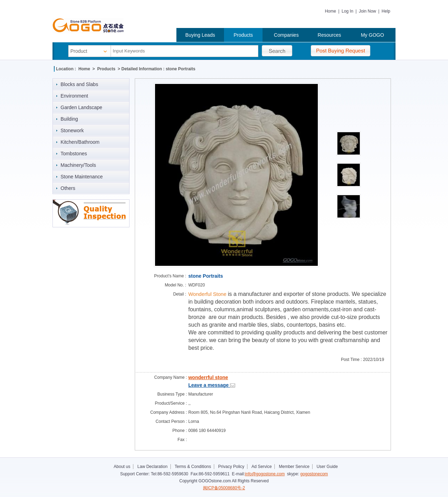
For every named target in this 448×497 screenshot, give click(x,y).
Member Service (294, 467)
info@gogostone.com (265, 474)
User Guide (327, 467)
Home (330, 11)
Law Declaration (153, 467)
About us (122, 467)
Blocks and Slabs (79, 84)
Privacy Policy (231, 467)
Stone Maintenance (82, 177)
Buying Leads (200, 35)
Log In (347, 11)
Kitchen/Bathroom (80, 142)
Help (386, 11)
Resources (330, 35)
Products (243, 35)
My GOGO (372, 35)
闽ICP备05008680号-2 (224, 488)
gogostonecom (314, 474)
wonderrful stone (208, 377)
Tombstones (74, 154)
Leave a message (212, 385)
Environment (74, 96)
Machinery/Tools (78, 165)
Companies (286, 35)
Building (69, 119)
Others (68, 188)
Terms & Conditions (193, 467)
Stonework (72, 130)
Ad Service (261, 467)
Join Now (367, 11)
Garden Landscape (81, 107)
